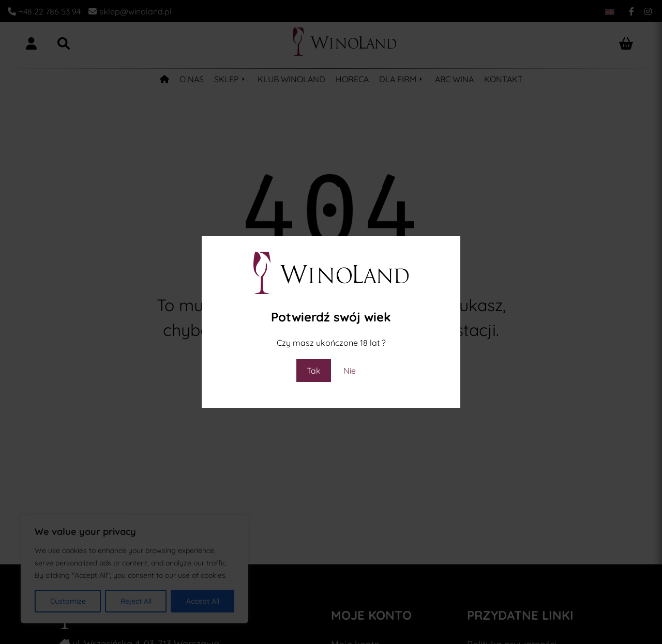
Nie (350, 371)
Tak (314, 371)
